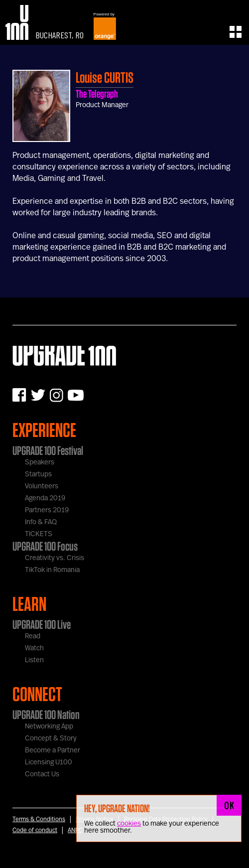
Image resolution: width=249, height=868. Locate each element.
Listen (34, 660)
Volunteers (42, 486)
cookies (129, 824)
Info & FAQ (41, 522)
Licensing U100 (49, 762)
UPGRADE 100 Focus (45, 546)
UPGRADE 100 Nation (46, 715)
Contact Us (42, 774)
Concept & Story (51, 738)
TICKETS (39, 534)
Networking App (49, 726)
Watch (34, 648)
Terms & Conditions (39, 819)
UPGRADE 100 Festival (48, 450)
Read (33, 636)
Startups (38, 474)
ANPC (75, 830)
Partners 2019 (47, 510)
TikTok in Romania (52, 570)
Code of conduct (35, 830)
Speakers (40, 462)
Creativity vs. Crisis (55, 558)
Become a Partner (53, 750)
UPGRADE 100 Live (42, 624)
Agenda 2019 (45, 498)
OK (229, 805)
